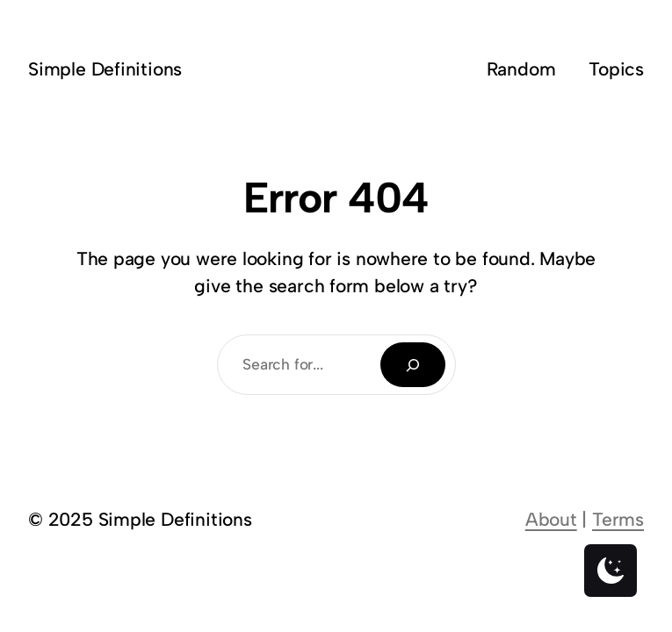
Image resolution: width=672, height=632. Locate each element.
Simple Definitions (105, 69)
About (551, 519)
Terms (618, 519)
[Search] (413, 365)
